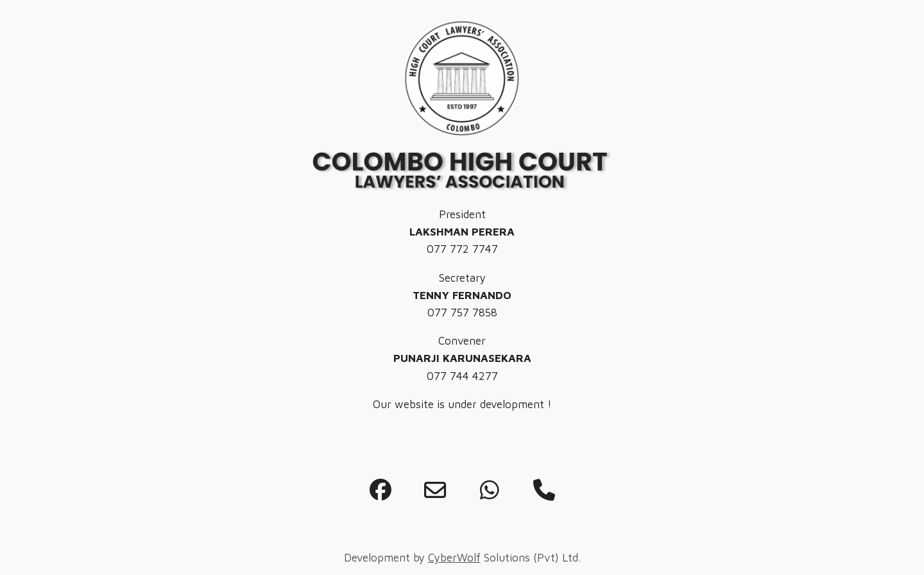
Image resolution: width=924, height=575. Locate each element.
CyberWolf (454, 558)
